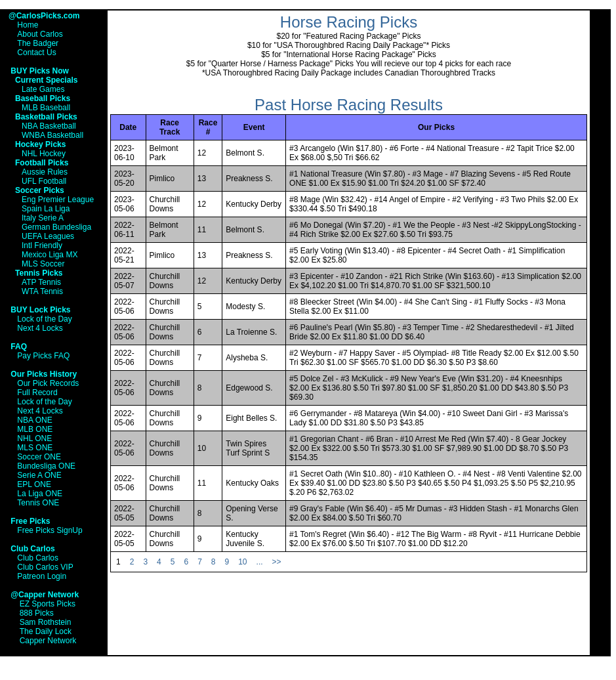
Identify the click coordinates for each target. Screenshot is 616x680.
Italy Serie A (43, 218)
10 (242, 562)
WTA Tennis (42, 291)
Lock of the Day (44, 319)
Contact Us (36, 53)
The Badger (38, 43)
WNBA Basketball (52, 135)
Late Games (43, 89)
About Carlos (40, 34)
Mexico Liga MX (50, 255)
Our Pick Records (48, 383)
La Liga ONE (40, 494)
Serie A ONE (39, 475)
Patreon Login (42, 576)
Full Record (37, 393)
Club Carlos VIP (45, 567)
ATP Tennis (41, 282)
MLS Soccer (43, 264)
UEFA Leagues (48, 236)
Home (28, 25)
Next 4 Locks (40, 328)
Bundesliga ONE (46, 466)
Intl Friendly (42, 245)
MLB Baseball (46, 108)
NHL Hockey (44, 154)
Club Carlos (38, 558)
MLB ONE (35, 429)
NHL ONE (34, 438)
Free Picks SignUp (50, 530)
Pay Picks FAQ (43, 356)
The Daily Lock (46, 631)
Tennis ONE (38, 503)
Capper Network (48, 641)
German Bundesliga (56, 227)
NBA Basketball (49, 126)
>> (277, 562)
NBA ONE (34, 420)
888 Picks (37, 613)
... (260, 562)
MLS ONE (35, 448)
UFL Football (44, 181)
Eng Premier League (58, 200)
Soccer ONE (39, 457)
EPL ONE (34, 484)
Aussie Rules (45, 172)
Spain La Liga (46, 209)
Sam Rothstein (46, 622)
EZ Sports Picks (48, 604)
